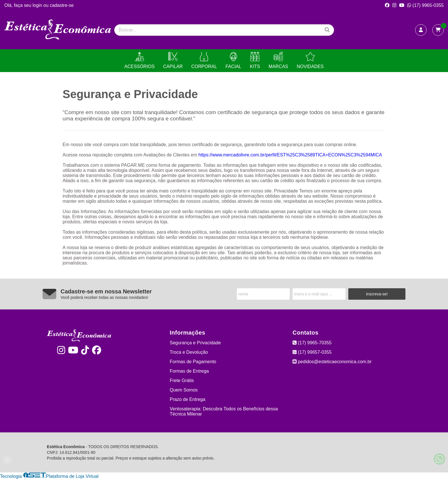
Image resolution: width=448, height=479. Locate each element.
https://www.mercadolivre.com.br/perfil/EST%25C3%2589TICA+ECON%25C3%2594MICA (290, 155)
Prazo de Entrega (188, 399)
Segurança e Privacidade (195, 343)
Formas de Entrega (189, 371)
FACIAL (233, 60)
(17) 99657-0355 (312, 352)
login (38, 5)
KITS (255, 60)
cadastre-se (62, 5)
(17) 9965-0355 (425, 5)
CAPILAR (173, 60)
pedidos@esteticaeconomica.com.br (332, 362)
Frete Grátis (182, 380)
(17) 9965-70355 (312, 343)
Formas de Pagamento (193, 362)
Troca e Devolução (189, 352)
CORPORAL (204, 60)
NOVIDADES (310, 60)
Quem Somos (184, 390)
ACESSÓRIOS (139, 60)
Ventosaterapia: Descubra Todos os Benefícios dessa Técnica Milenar (224, 411)
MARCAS (278, 60)
